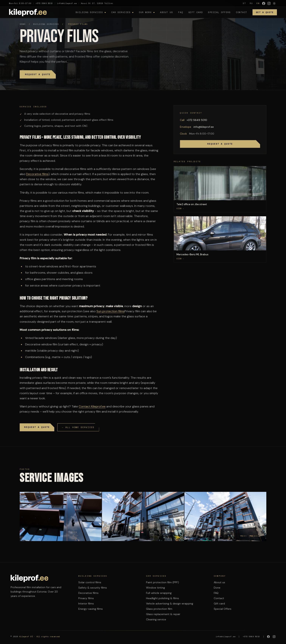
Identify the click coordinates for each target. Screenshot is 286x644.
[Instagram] (269, 3)
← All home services (78, 427)
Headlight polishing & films (162, 598)
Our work (145, 12)
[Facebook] (264, 3)
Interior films (86, 604)
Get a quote (265, 12)
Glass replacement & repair (163, 614)
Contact (242, 12)
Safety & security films (93, 588)
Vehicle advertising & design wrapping (170, 604)
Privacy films (86, 598)
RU (251, 3)
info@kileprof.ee (67, 3)
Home (23, 24)
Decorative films (37, 174)
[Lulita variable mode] (274, 3)
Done (217, 588)
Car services (121, 12)
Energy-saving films (91, 609)
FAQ (181, 12)
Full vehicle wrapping (159, 593)
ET (244, 3)
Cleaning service (156, 619)
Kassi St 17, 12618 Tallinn (97, 3)
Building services (89, 12)
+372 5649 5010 (44, 3)
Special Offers (219, 12)
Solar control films (90, 582)
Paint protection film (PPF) (162, 582)
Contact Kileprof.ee (92, 406)
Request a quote (38, 74)
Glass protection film (159, 609)
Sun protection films (110, 311)
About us (166, 12)
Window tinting (155, 588)
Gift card (196, 12)
